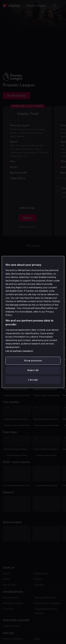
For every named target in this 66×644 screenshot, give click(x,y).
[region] (33, 322)
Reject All (33, 370)
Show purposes (33, 361)
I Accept (33, 380)
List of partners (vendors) (19, 351)
